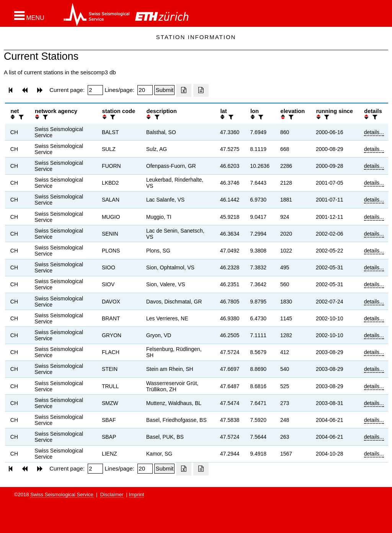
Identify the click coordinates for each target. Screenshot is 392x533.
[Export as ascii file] (201, 90)
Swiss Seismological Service (62, 494)
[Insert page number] (95, 90)
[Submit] (164, 90)
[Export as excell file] (184, 90)
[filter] (20, 117)
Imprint (137, 494)
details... (374, 132)
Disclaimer (112, 494)
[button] (29, 16)
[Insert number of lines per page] (145, 90)
